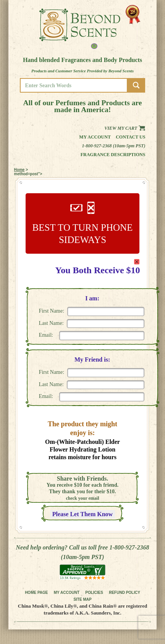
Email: (46, 335)
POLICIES (94, 593)
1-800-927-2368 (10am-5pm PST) (113, 146)
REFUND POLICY (125, 593)
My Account (95, 137)
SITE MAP (82, 599)
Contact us (130, 137)
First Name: (52, 311)
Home (19, 170)
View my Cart (125, 128)
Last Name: (51, 323)
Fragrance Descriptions (113, 155)
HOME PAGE (36, 593)
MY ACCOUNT (67, 593)
